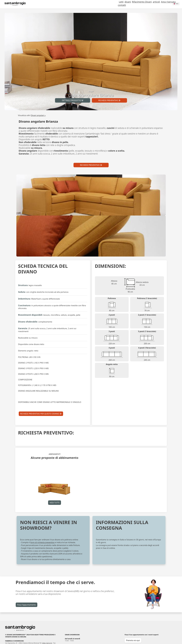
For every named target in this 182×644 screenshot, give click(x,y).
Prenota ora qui (133, 640)
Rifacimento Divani (130, 4)
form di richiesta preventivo (42, 542)
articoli (144, 4)
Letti (112, 4)
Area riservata (155, 4)
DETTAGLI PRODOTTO (73, 100)
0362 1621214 (47, 643)
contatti (166, 4)
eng (176, 4)
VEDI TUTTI (55, 503)
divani (117, 4)
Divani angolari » (38, 115)
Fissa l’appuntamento (27, 605)
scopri (91, 94)
